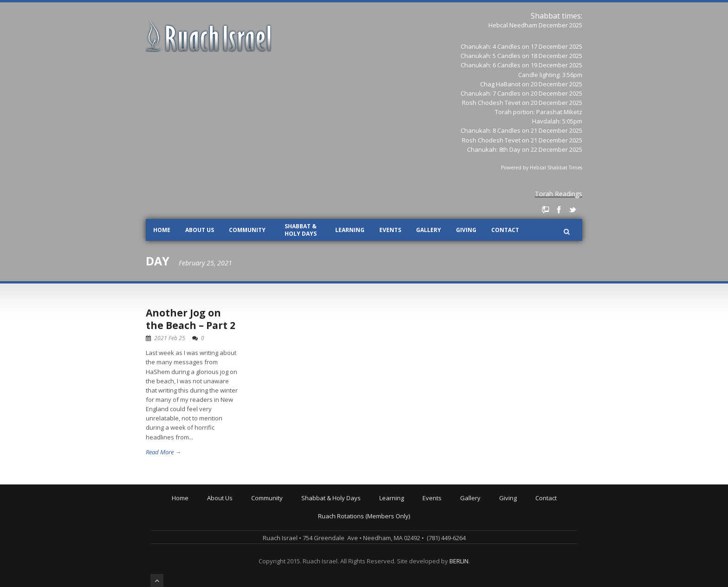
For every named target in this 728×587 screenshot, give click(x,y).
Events (390, 230)
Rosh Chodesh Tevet (491, 103)
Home (162, 230)
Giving (466, 230)
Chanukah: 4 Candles (491, 46)
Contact (505, 230)
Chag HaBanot (500, 84)
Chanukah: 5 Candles (491, 56)
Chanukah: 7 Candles (491, 93)
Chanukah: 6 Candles (491, 65)
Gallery (429, 230)
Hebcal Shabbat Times (556, 168)
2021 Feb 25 (170, 338)
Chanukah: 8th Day (494, 149)
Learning (350, 230)
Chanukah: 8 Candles (491, 130)
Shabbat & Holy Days (301, 230)
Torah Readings (559, 194)
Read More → (163, 452)
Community (247, 230)
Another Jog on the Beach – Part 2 (191, 319)
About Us (200, 230)
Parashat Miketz (559, 112)
